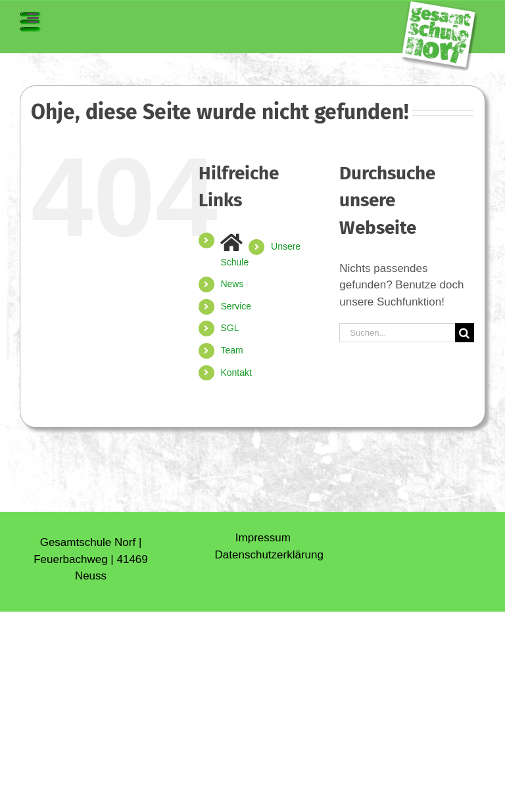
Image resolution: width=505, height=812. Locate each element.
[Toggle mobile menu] (30, 22)
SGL (229, 328)
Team (231, 350)
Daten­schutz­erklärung (269, 555)
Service (236, 306)
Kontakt (236, 372)
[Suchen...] (397, 333)
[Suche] (465, 333)
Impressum (263, 538)
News (232, 284)
